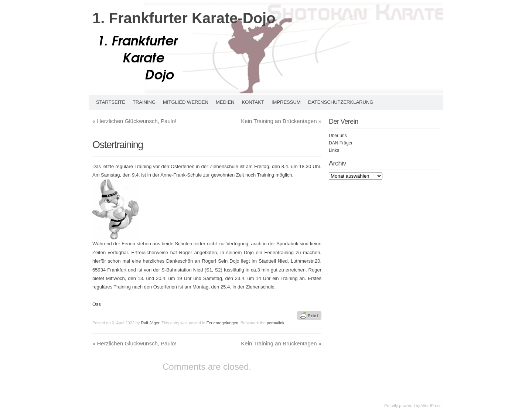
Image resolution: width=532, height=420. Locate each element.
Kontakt (253, 102)
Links (334, 150)
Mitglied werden (186, 102)
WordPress (431, 406)
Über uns (338, 136)
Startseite (111, 102)
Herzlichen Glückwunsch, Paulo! (134, 121)
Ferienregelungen (222, 323)
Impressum (286, 102)
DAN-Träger (341, 143)
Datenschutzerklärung (341, 102)
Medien (225, 102)
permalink (276, 323)
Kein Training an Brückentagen (281, 121)
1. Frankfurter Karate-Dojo (184, 18)
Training (144, 102)
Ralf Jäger (150, 323)
